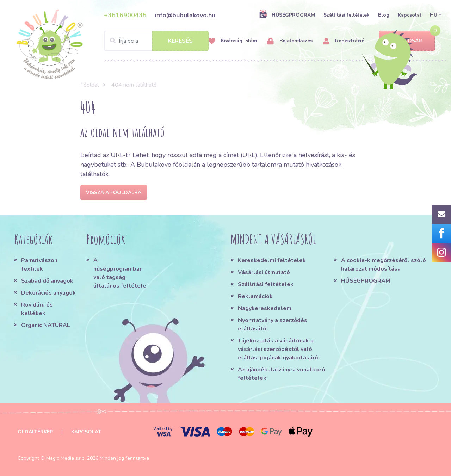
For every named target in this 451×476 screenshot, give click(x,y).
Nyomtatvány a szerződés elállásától (273, 324)
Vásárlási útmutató (264, 272)
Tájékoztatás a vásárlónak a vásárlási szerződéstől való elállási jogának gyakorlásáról (279, 349)
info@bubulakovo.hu (185, 15)
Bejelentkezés (290, 41)
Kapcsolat (410, 15)
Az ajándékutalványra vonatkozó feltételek (282, 374)
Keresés (180, 41)
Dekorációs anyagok (48, 293)
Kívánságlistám (233, 41)
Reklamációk (255, 296)
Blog (384, 15)
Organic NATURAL (46, 325)
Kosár (407, 41)
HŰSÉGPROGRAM (287, 15)
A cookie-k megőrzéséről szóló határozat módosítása (384, 265)
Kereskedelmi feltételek (272, 260)
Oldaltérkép (35, 432)
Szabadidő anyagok (47, 281)
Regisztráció (344, 41)
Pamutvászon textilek (39, 265)
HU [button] (434, 15)
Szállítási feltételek (347, 15)
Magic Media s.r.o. (66, 458)
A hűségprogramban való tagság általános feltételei (121, 273)
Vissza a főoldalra (114, 193)
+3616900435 (125, 15)
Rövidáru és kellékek (37, 309)
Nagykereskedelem (265, 308)
